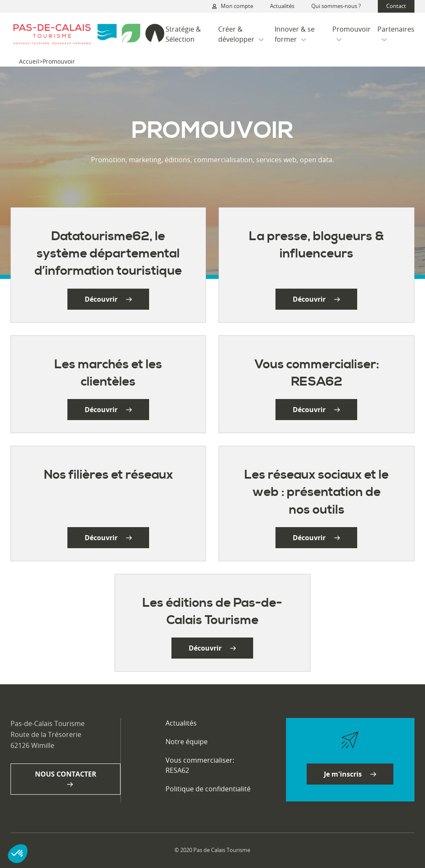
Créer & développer (241, 34)
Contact (396, 6)
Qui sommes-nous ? (336, 6)
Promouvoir (351, 33)
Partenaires (396, 33)
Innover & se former (295, 34)
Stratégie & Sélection (183, 34)
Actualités (282, 6)
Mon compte (233, 6)
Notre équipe (187, 742)
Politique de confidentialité (208, 789)
